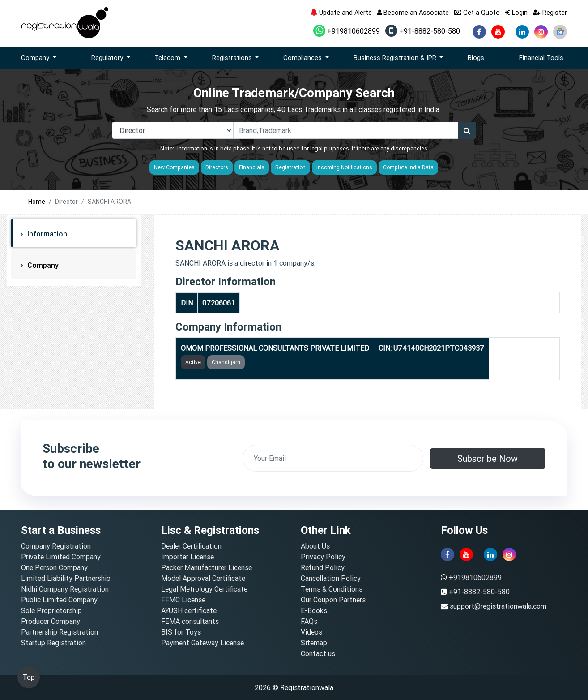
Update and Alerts (341, 12)
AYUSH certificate (189, 610)
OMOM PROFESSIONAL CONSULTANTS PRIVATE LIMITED (275, 348)
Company (42, 265)
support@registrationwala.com (498, 606)
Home (37, 202)
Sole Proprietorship (51, 610)
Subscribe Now (488, 458)
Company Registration (56, 546)
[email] (333, 458)
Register (550, 12)
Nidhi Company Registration (65, 589)
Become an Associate (413, 12)
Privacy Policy (323, 557)
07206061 (219, 303)
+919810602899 (347, 31)
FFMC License (183, 600)
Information (46, 234)
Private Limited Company (61, 557)
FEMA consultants (190, 621)
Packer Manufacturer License (207, 567)
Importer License (187, 557)
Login (516, 12)
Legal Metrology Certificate (204, 589)
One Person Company (54, 567)
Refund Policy (323, 567)
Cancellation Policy (331, 578)
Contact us (318, 653)
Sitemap (314, 643)
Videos (311, 632)
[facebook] (479, 32)
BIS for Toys (181, 632)
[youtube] (498, 32)
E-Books (314, 610)
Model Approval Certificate (203, 578)
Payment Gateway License (202, 643)
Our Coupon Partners (333, 600)
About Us (315, 546)
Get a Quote (477, 12)
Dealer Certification (191, 546)
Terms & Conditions (332, 589)
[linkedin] (522, 32)
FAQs (309, 621)
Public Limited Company (59, 600)
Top (29, 677)
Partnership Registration (60, 632)
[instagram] (541, 32)
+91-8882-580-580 (423, 31)
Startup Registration (53, 643)
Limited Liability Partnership (66, 578)
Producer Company (51, 621)
